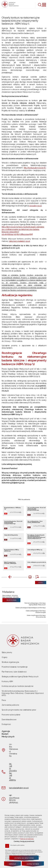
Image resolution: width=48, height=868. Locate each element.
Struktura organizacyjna (10, 662)
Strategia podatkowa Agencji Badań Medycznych (20, 677)
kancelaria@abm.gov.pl (19, 788)
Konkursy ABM (7, 681)
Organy (4, 657)
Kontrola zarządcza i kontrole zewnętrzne (17, 686)
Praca (4, 700)
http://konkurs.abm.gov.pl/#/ (35, 168)
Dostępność (6, 724)
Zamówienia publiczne (10, 705)
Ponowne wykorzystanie (11, 715)
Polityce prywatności (27, 839)
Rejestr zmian (11, 600)
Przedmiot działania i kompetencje (15, 667)
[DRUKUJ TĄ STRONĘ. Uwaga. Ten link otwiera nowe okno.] (30, 577)
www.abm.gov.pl (35, 206)
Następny (39, 582)
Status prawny (7, 652)
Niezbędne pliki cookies (17, 845)
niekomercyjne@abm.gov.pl (19, 241)
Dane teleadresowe (9, 720)
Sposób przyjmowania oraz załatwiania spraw (19, 710)
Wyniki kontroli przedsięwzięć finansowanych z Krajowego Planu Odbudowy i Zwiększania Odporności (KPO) (23, 693)
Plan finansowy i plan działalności (14, 672)
